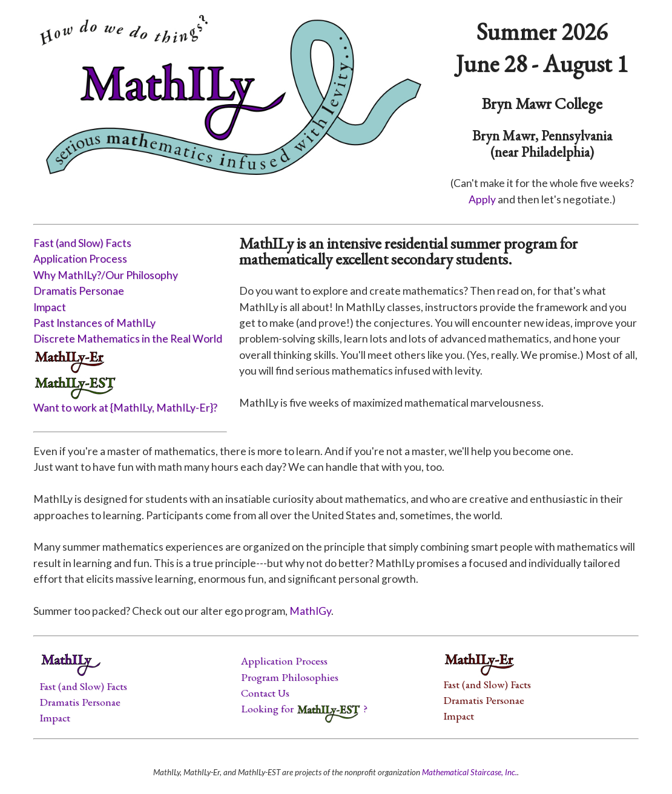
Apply (482, 199)
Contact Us (265, 693)
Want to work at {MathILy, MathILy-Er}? (125, 408)
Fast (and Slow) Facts (82, 243)
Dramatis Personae (79, 291)
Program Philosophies (290, 677)
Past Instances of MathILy (94, 323)
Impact (50, 307)
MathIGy (310, 611)
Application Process (80, 259)
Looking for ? (304, 708)
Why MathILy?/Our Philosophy (106, 275)
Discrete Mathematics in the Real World (128, 339)
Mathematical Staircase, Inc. (469, 772)
